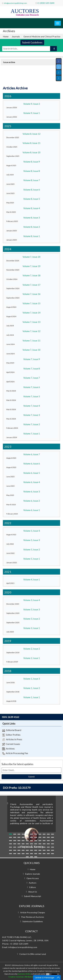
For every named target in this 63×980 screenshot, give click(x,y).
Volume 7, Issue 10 (32, 350)
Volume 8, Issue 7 (32, 180)
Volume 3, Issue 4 (32, 600)
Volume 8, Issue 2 (32, 227)
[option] (32, 822)
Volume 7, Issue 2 (32, 424)
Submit (32, 777)
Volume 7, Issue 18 (32, 275)
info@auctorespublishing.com (15, 3)
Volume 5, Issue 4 (32, 531)
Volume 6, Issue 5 (32, 473)
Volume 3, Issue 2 (32, 619)
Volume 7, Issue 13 (32, 322)
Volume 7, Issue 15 (32, 303)
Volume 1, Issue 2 (32, 688)
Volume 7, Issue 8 (32, 369)
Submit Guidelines (32, 42)
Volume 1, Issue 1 (32, 697)
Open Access (33, 878)
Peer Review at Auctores (33, 917)
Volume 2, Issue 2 (32, 649)
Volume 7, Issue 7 (32, 378)
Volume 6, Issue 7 (32, 454)
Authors (33, 883)
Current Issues (11, 744)
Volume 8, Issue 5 (32, 199)
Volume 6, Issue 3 (32, 492)
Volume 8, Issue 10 (32, 152)
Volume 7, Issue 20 (32, 257)
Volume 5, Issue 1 (32, 559)
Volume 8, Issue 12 (32, 134)
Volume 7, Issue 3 (32, 415)
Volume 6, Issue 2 (32, 501)
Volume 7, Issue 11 (32, 341)
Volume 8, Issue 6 (32, 190)
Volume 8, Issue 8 (32, 171)
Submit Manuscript (33, 896)
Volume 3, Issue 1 (32, 628)
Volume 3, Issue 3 (32, 609)
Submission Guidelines (33, 921)
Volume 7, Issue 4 (32, 406)
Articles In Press (12, 740)
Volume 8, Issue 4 (32, 208)
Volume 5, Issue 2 (32, 549)
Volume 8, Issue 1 (32, 236)
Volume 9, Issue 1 (32, 113)
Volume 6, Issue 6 (32, 464)
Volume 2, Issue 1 (32, 658)
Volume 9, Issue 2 (32, 104)
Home (6, 36)
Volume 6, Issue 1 (32, 510)
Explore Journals (33, 874)
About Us (33, 892)
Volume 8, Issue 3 (32, 218)
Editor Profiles (11, 735)
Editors (33, 887)
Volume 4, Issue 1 (32, 579)
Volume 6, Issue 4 (32, 482)
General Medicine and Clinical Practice (42, 36)
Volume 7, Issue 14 (32, 313)
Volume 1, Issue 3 (32, 679)
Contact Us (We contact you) (33, 954)
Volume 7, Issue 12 (32, 331)
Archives (8, 749)
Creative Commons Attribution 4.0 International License (31, 977)
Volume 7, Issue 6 (32, 387)
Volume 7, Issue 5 (32, 396)
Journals (16, 36)
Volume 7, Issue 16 (32, 294)
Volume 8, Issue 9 (32, 162)
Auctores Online (24, 974)
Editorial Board (12, 730)
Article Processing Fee (15, 753)
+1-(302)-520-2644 (46, 3)
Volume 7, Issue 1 (32, 434)
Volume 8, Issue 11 (32, 143)
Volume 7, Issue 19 (32, 266)
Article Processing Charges (33, 912)
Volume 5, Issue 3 (32, 540)
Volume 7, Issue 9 (32, 359)
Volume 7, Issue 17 (32, 285)
